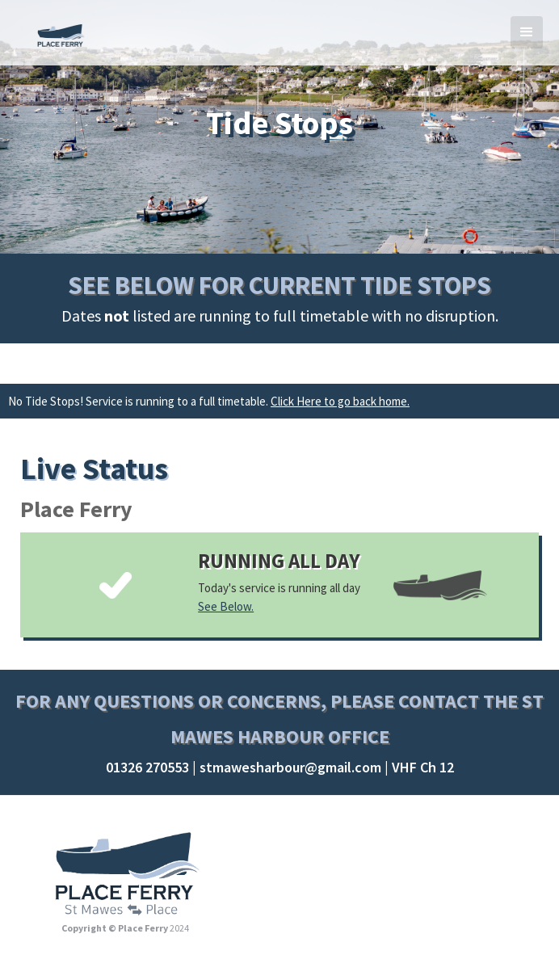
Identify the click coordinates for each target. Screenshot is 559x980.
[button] (527, 32)
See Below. (226, 606)
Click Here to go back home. (340, 401)
